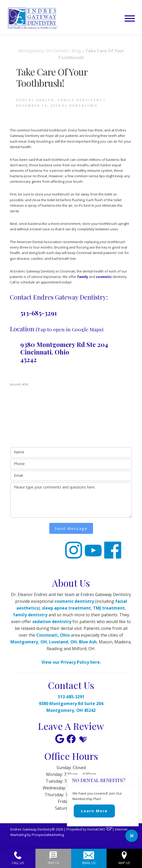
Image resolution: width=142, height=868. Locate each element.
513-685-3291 (39, 313)
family (83, 277)
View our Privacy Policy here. (71, 662)
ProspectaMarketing (48, 835)
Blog (76, 51)
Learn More (94, 811)
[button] (130, 18)
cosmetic (104, 277)
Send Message (71, 528)
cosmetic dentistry (74, 601)
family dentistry (30, 615)
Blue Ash (88, 642)
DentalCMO (100, 829)
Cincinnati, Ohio (53, 635)
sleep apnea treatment (66, 608)
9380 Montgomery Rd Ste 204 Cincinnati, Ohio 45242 (64, 352)
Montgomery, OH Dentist (43, 51)
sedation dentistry (52, 622)
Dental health (35, 100)
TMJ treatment (109, 608)
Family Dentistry (80, 100)
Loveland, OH (63, 642)
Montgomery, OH (29, 642)
